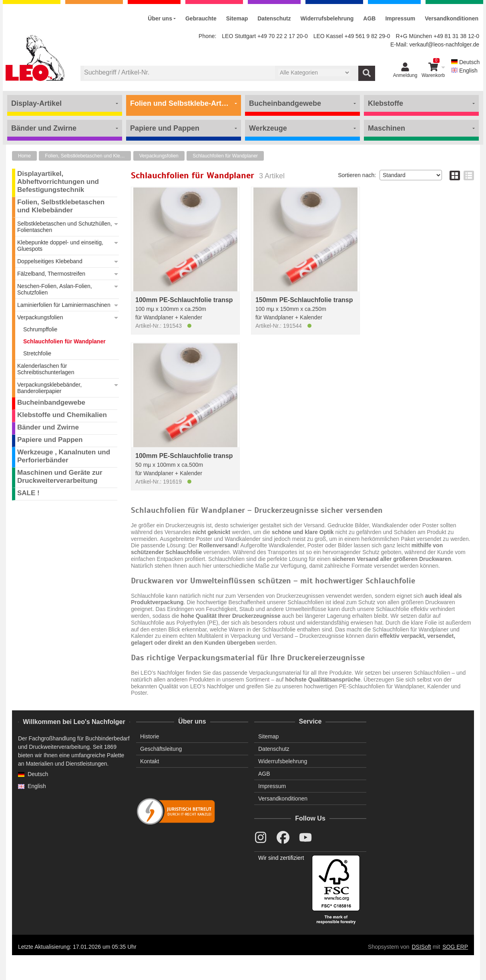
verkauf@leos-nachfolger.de (444, 44)
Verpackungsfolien (159, 156)
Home (24, 156)
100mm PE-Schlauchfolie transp (184, 300)
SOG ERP (455, 947)
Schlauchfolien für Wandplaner (225, 156)
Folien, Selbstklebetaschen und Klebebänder (88, 156)
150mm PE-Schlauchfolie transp (304, 300)
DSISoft (422, 947)
